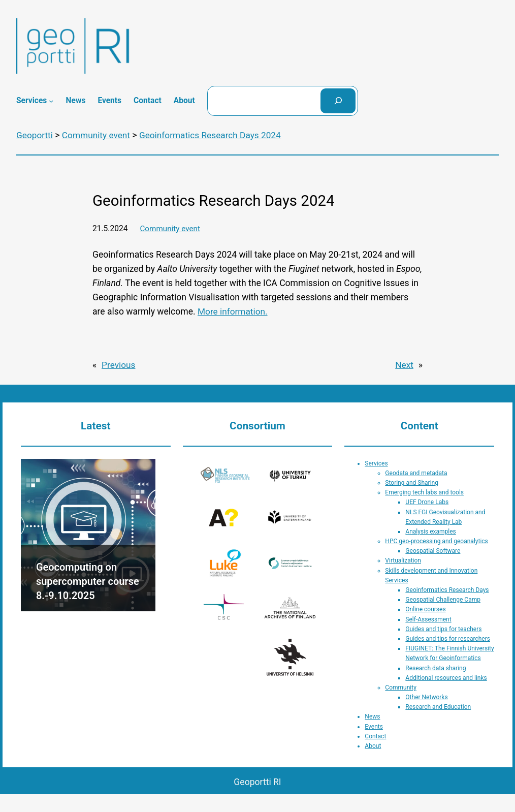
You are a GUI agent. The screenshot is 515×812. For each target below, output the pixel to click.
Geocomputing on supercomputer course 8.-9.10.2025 (88, 580)
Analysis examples (430, 531)
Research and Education (438, 706)
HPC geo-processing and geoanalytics (436, 541)
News (372, 716)
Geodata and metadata (416, 472)
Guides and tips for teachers (443, 628)
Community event (170, 228)
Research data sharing (436, 667)
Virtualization (403, 560)
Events (374, 726)
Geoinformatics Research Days (447, 589)
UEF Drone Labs (427, 502)
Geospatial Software (433, 550)
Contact (375, 735)
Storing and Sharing (412, 482)
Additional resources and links (446, 677)
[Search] (338, 101)
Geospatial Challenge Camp (443, 599)
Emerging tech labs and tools (424, 492)
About (373, 745)
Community (400, 687)
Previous (119, 364)
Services (376, 462)
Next (404, 364)
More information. (233, 311)
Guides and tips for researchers (448, 638)
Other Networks (426, 697)
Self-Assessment (428, 618)
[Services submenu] (51, 101)
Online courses (425, 609)
